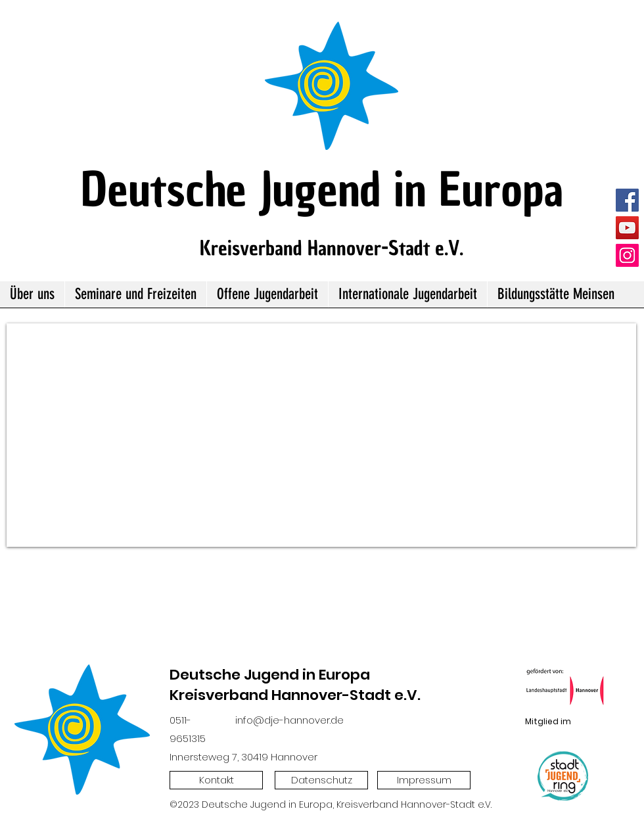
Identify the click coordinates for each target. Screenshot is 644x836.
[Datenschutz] (321, 780)
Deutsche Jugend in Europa (322, 190)
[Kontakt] (216, 780)
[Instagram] (627, 255)
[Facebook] (627, 200)
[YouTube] (627, 228)
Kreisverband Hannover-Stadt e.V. (332, 248)
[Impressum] (424, 780)
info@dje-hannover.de (289, 720)
